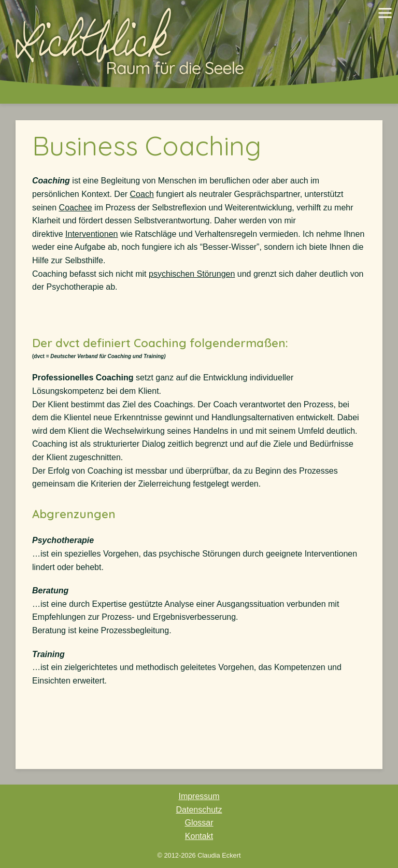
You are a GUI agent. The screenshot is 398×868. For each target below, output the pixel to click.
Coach (142, 194)
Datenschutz (199, 810)
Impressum (199, 796)
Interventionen (91, 234)
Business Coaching (147, 146)
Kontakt (199, 836)
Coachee (76, 208)
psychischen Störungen (192, 274)
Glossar (199, 823)
